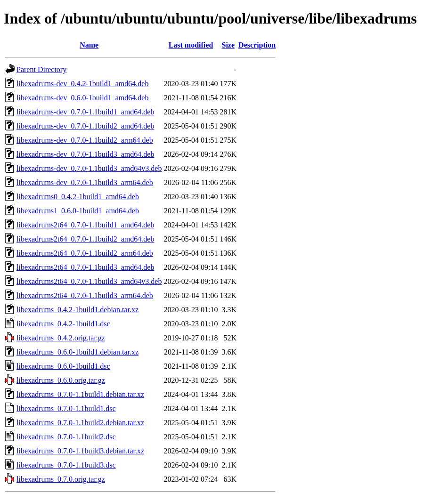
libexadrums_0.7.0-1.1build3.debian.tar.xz (80, 451)
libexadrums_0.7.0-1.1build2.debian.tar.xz (80, 423)
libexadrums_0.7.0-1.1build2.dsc (66, 437)
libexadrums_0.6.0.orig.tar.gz (61, 380)
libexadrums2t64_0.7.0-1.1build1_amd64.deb (85, 225)
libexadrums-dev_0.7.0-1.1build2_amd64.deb (85, 126)
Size (228, 45)
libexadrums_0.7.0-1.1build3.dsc (66, 465)
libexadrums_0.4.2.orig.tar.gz (61, 338)
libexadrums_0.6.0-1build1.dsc (63, 366)
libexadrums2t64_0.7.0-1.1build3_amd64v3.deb (89, 281)
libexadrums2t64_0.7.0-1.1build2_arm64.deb (85, 253)
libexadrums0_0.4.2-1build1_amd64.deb (78, 197)
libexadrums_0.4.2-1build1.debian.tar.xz (77, 310)
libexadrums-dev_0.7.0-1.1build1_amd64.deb (85, 112)
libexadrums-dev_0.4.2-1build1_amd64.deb (82, 84)
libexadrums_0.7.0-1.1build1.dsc (66, 408)
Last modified (191, 45)
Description (257, 45)
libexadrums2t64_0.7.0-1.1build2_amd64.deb (85, 239)
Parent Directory (41, 69)
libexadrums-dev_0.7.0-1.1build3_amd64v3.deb (89, 168)
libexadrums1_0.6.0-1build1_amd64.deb (78, 211)
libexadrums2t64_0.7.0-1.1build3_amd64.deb (85, 267)
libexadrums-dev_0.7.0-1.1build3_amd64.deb (85, 154)
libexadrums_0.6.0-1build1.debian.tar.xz (77, 352)
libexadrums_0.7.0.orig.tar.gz (61, 479)
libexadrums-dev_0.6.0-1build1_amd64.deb (82, 98)
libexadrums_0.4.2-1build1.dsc (63, 324)
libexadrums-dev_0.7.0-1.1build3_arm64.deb (85, 182)
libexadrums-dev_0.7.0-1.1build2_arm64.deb (85, 140)
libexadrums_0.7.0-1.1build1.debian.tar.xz (80, 394)
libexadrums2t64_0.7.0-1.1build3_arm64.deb (85, 295)
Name (89, 45)
